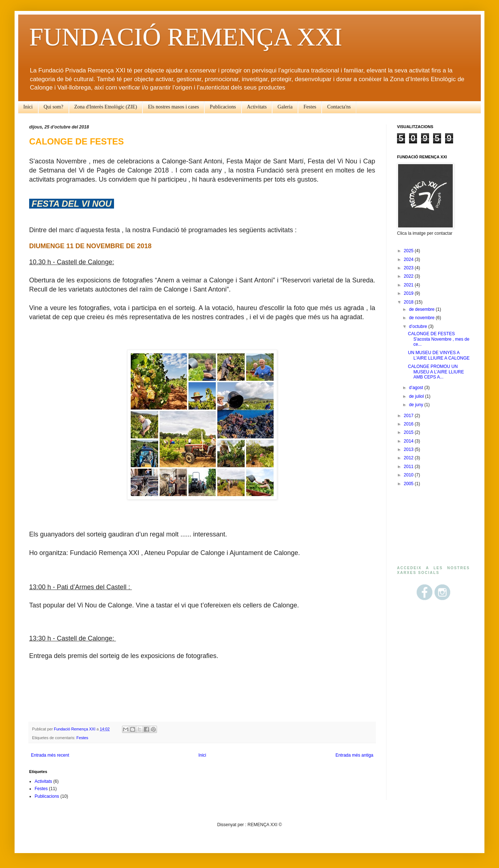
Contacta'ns (339, 107)
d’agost (417, 388)
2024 (409, 259)
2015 (409, 432)
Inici (28, 107)
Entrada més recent (50, 755)
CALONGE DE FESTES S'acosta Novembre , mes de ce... (439, 339)
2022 (409, 276)
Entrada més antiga (354, 755)
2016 (409, 424)
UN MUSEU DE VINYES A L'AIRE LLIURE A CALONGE (439, 355)
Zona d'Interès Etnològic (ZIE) (106, 107)
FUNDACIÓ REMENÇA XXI (186, 37)
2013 (409, 449)
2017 (409, 416)
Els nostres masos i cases (173, 107)
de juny (417, 405)
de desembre (422, 309)
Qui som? (54, 107)
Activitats (257, 107)
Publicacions (223, 107)
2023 (409, 268)
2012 (409, 458)
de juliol (417, 396)
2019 (409, 293)
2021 (409, 285)
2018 (409, 302)
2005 (409, 484)
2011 (409, 467)
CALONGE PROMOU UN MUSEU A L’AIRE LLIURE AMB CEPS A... (436, 372)
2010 (409, 475)
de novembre (422, 318)
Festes (310, 107)
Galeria (285, 107)
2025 (409, 251)
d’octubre (419, 326)
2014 (409, 441)
